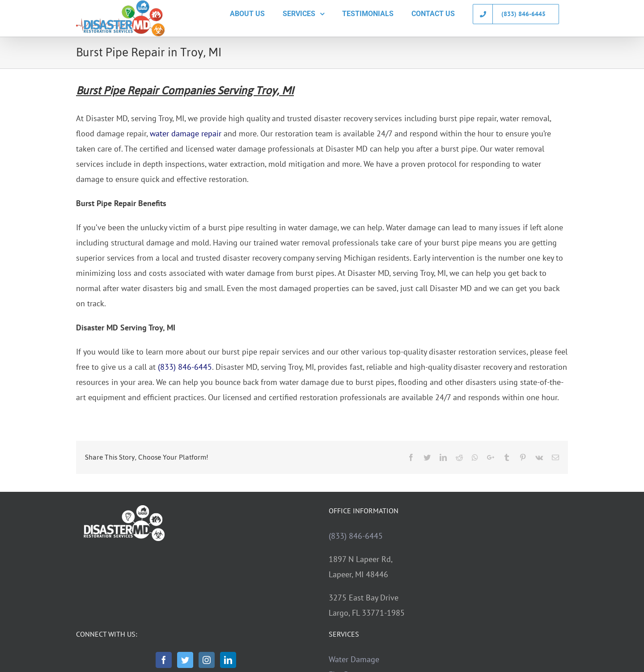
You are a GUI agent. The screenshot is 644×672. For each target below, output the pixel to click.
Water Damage (354, 659)
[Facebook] (164, 660)
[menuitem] (247, 14)
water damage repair (186, 133)
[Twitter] (185, 660)
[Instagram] (207, 660)
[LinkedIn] (228, 660)
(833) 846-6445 (185, 367)
